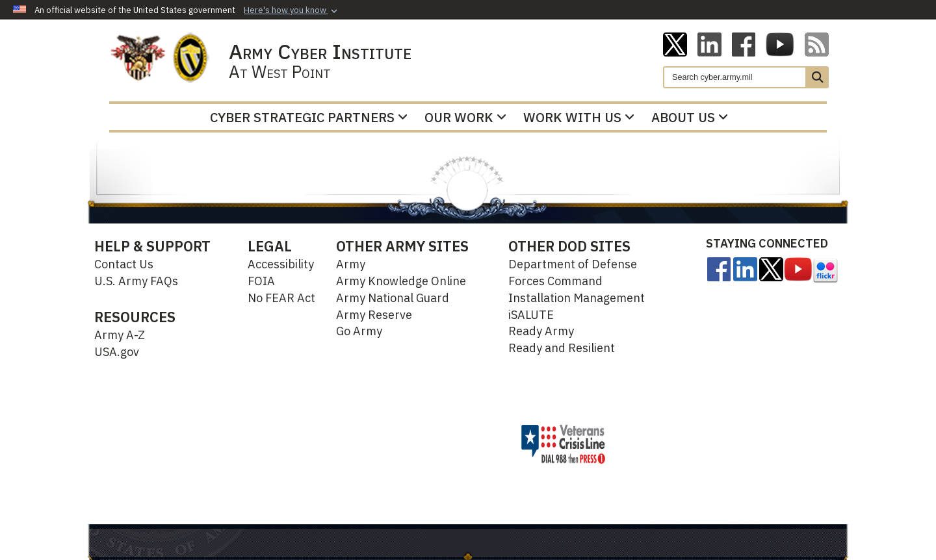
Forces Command (555, 281)
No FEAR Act (281, 298)
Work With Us (579, 117)
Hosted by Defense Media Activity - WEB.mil (406, 444)
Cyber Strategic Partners (309, 117)
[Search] (735, 77)
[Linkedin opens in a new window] (709, 44)
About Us (690, 117)
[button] (292, 10)
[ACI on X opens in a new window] (675, 44)
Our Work (465, 117)
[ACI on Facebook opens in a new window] (744, 44)
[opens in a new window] (719, 268)
